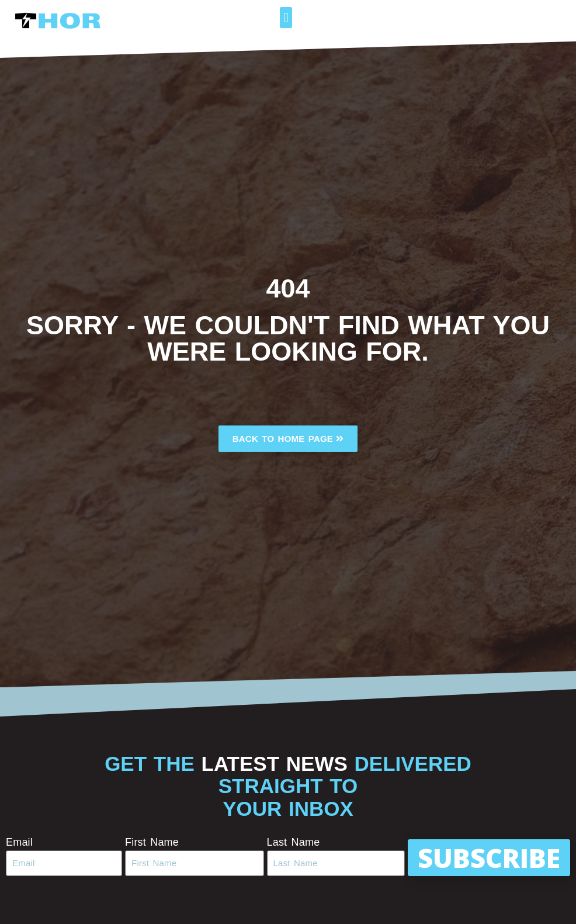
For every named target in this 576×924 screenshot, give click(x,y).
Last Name (294, 842)
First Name (152, 842)
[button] (286, 18)
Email (19, 842)
